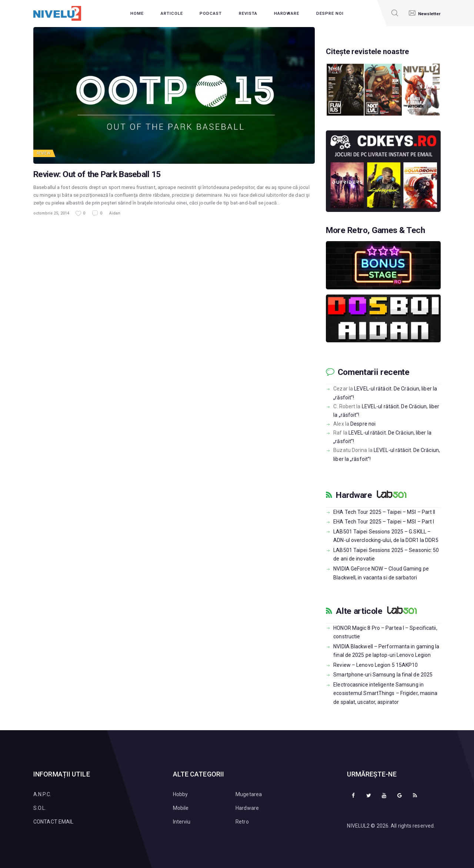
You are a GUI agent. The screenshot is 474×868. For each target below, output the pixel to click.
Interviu (182, 821)
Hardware (354, 495)
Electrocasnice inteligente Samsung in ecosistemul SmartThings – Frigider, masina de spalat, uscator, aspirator (385, 693)
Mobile (181, 807)
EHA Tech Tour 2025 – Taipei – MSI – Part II (384, 511)
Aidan (115, 213)
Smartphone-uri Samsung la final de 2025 (383, 674)
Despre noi (363, 423)
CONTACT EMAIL (53, 821)
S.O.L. (40, 807)
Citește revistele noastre (371, 51)
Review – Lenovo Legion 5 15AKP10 (375, 664)
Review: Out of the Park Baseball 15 (97, 174)
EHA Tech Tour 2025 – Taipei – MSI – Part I (384, 521)
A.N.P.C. (42, 794)
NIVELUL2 (358, 825)
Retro (242, 821)
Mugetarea (249, 794)
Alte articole (359, 611)
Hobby (181, 794)
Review (44, 153)
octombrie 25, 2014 (51, 213)
